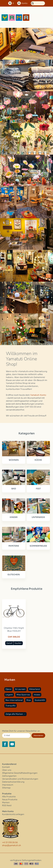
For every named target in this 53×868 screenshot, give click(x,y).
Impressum (8, 785)
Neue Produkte (10, 800)
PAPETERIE (14, 546)
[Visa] (16, 864)
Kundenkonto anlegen (13, 814)
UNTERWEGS (38, 517)
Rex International (14, 700)
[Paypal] (37, 864)
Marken (6, 802)
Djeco (8, 689)
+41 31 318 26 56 (10, 842)
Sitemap (6, 788)
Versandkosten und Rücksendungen (20, 779)
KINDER (14, 517)
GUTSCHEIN (14, 575)
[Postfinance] (26, 864)
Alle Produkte (9, 797)
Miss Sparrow (23, 695)
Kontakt (6, 767)
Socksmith (40, 700)
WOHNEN (14, 460)
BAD (14, 489)
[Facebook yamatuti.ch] (5, 744)
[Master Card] (21, 864)
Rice (29, 700)
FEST (38, 489)
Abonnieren (38, 735)
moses (37, 695)
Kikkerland (35, 689)
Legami (9, 695)
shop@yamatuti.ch (12, 845)
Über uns (7, 770)
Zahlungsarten (9, 776)
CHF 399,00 (14, 637)
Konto (24, 3)
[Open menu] (48, 18)
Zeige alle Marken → (15, 714)
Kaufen (18, 643)
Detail (9, 643)
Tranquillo (11, 706)
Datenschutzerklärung (13, 782)
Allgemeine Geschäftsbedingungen (20, 773)
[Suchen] (38, 3)
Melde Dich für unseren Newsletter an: (21, 731)
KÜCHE (38, 460)
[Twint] (32, 864)
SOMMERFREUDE (38, 546)
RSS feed (7, 805)
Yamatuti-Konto (38, 395)
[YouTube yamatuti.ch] (12, 744)
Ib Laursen (20, 689)
